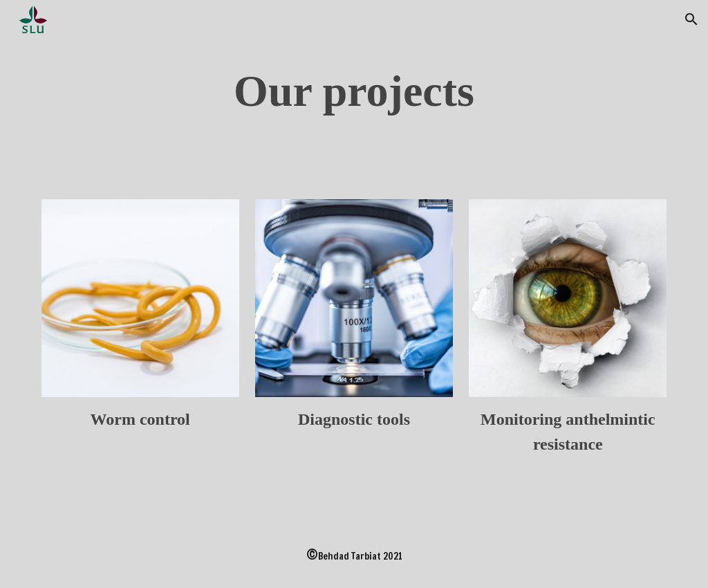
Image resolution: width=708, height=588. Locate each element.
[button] (691, 19)
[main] (354, 91)
